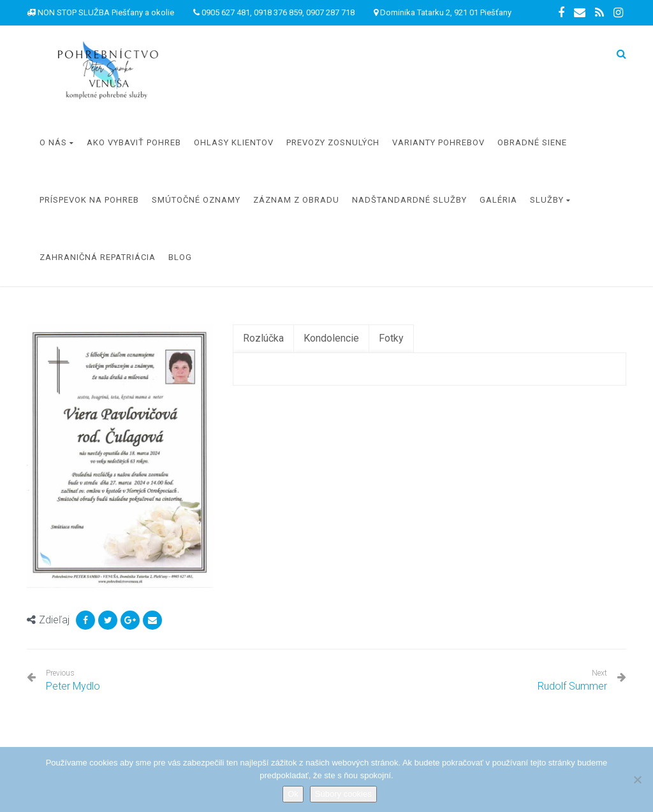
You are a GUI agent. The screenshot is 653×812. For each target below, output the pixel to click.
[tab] (263, 339)
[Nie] (637, 779)
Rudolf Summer (572, 686)
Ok (293, 794)
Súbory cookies (343, 794)
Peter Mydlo (73, 680)
